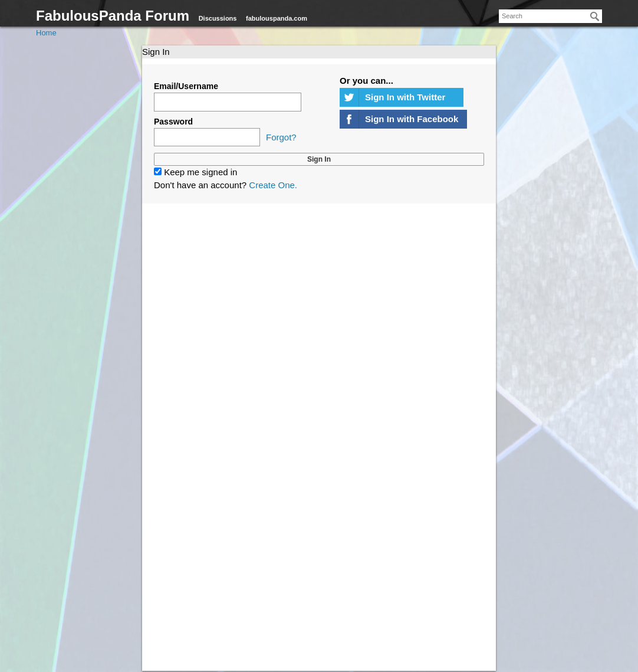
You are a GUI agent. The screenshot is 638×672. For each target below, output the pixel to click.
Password (173, 122)
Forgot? (281, 137)
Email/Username (186, 86)
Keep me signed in (195, 172)
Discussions (218, 18)
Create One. (273, 185)
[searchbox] (550, 16)
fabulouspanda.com (277, 18)
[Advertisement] (319, 352)
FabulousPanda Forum (113, 16)
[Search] (595, 17)
